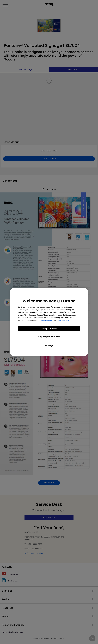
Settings (49, 346)
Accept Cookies (49, 328)
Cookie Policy (47, 320)
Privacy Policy (65, 320)
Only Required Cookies (49, 336)
